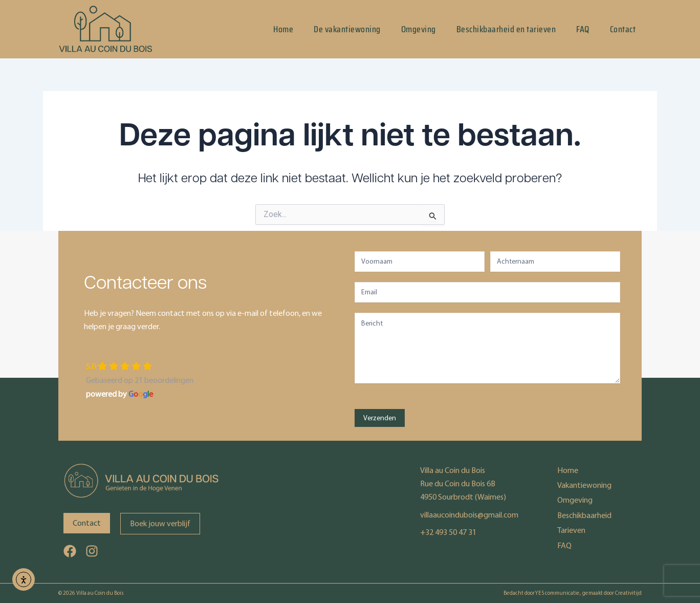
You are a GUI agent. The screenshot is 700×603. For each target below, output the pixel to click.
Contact (623, 29)
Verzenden (380, 418)
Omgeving (419, 29)
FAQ (583, 29)
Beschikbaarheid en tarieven (506, 29)
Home (283, 29)
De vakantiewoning (347, 29)
